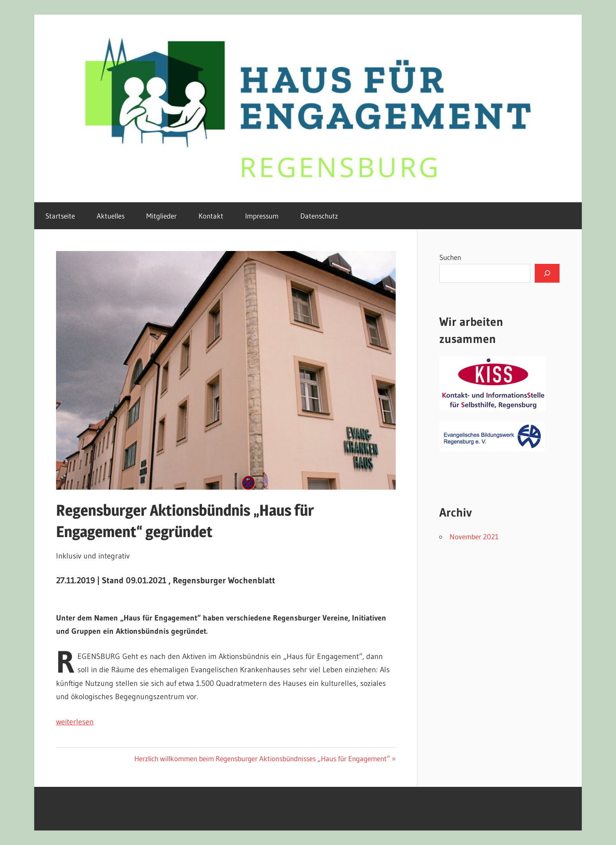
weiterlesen (75, 722)
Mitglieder (161, 216)
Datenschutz (319, 216)
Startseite (60, 216)
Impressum (262, 216)
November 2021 (474, 536)
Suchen (450, 257)
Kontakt (211, 216)
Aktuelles (111, 216)
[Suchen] (547, 273)
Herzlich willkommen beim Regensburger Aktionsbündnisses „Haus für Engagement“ (262, 758)
